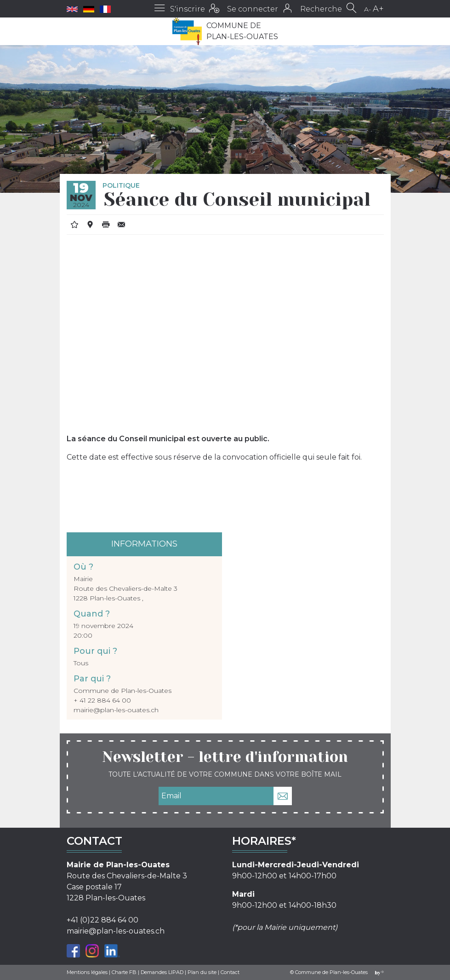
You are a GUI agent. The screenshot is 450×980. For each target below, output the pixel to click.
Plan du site (202, 972)
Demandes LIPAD (162, 972)
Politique (121, 185)
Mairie (83, 579)
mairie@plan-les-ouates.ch (116, 710)
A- (367, 9)
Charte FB (124, 972)
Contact (230, 972)
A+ (378, 9)
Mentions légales (87, 972)
